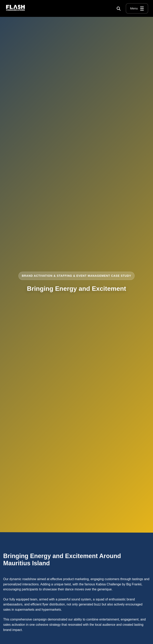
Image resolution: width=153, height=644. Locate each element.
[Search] (119, 8)
